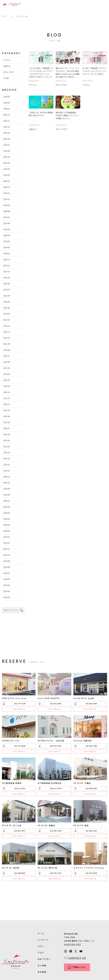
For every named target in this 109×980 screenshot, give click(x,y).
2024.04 (5, 235)
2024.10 (5, 199)
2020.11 (5, 477)
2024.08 (5, 211)
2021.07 (5, 428)
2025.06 (5, 151)
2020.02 (5, 531)
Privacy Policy (44, 962)
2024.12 (5, 187)
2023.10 (5, 272)
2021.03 (5, 452)
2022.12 (5, 326)
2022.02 (5, 386)
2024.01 (5, 253)
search (21, 610)
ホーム (41, 906)
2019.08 (5, 567)
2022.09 (5, 344)
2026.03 (5, 97)
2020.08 (5, 495)
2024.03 (5, 241)
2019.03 (5, 597)
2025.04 (5, 163)
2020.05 (5, 513)
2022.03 (5, 380)
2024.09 (5, 205)
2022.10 (5, 338)
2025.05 (5, 157)
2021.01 (5, 465)
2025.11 (5, 121)
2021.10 (5, 410)
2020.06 (5, 507)
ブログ (41, 925)
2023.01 (5, 320)
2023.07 (5, 290)
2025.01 (5, 181)
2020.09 (5, 489)
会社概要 (42, 944)
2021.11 (5, 404)
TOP (5, 16)
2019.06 (5, 579)
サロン (41, 919)
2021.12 (5, 398)
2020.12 (5, 471)
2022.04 (5, 374)
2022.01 (5, 392)
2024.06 (5, 223)
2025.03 (5, 169)
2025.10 (5, 127)
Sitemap (61, 962)
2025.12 (5, 115)
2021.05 (5, 440)
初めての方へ (44, 931)
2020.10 (5, 483)
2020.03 (5, 525)
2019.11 (5, 549)
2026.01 (5, 109)
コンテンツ (43, 912)
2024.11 (5, 193)
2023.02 (5, 314)
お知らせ (6, 66)
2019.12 (5, 543)
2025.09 (5, 133)
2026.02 (5, 103)
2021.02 (5, 459)
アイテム (6, 60)
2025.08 (5, 139)
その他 (5, 78)
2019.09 (5, 561)
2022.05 (5, 368)
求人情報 (42, 938)
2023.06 (5, 296)
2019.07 (5, 573)
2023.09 (5, 278)
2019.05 (5, 585)
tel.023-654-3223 (72, 917)
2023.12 (5, 259)
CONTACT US (77, 931)
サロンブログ (7, 72)
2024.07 (5, 217)
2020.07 (5, 501)
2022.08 (5, 350)
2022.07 (5, 356)
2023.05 (5, 302)
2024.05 (5, 229)
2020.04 (5, 519)
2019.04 (5, 591)
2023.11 (5, 266)
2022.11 (5, 332)
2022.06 (5, 362)
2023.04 (5, 308)
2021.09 (5, 416)
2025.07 (5, 145)
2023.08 (5, 284)
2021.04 (5, 446)
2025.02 (5, 175)
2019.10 (5, 555)
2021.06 (5, 434)
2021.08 (5, 422)
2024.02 (5, 247)
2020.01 (5, 537)
